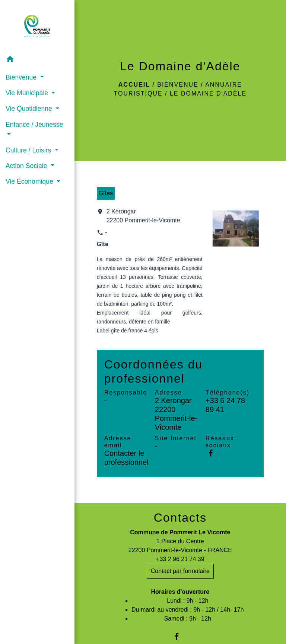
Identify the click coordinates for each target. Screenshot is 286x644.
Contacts (180, 518)
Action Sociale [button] (27, 166)
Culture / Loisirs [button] (29, 150)
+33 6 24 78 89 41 (225, 405)
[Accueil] (37, 26)
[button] (37, 60)
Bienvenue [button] (22, 77)
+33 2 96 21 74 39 (180, 559)
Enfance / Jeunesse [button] (34, 125)
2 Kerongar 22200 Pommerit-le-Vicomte (143, 216)
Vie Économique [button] (30, 181)
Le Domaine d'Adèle (208, 94)
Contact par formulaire (180, 571)
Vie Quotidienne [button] (30, 109)
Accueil (134, 85)
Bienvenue (178, 85)
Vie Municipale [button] (28, 93)
